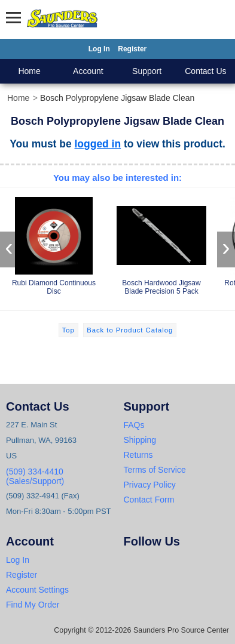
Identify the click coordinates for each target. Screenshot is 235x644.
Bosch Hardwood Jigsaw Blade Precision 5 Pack (161, 244)
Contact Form (149, 500)
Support (147, 71)
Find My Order (33, 605)
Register (132, 49)
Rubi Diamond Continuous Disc (54, 244)
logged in (98, 144)
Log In (99, 49)
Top (68, 330)
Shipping (140, 440)
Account (88, 71)
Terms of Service (155, 470)
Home (29, 71)
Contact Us (205, 71)
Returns (138, 455)
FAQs (134, 425)
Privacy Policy (150, 485)
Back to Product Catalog (130, 330)
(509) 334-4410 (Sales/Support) (35, 476)
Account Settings (37, 590)
